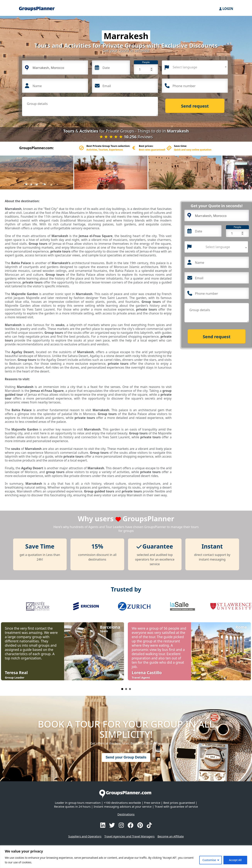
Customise (209, 860)
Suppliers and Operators (85, 836)
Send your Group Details (126, 757)
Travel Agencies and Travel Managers (129, 836)
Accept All (235, 860)
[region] (126, 857)
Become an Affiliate (171, 836)
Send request (195, 106)
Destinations (126, 814)
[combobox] (195, 68)
